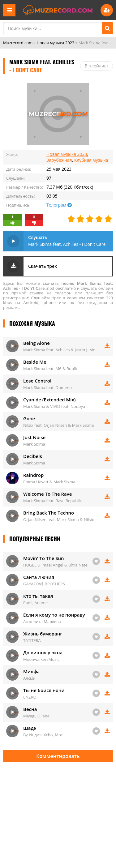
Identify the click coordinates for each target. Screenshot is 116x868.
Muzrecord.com (18, 43)
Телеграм (59, 205)
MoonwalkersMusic (41, 659)
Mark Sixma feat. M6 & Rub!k (50, 369)
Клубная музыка (91, 160)
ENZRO (30, 697)
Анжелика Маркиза (42, 622)
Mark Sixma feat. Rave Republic (52, 501)
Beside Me (35, 362)
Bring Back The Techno (49, 513)
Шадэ (30, 728)
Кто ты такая (38, 596)
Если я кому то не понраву (54, 615)
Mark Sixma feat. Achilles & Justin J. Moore (62, 350)
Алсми (29, 678)
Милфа (31, 671)
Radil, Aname (35, 603)
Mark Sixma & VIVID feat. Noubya (54, 406)
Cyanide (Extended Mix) (49, 400)
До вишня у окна (43, 652)
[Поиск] (107, 28)
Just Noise (34, 437)
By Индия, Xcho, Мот (43, 735)
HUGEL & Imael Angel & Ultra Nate (55, 565)
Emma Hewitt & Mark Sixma (49, 482)
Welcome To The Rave (47, 494)
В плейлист (97, 66)
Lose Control (37, 381)
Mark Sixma (34, 444)
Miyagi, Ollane (36, 716)
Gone (29, 418)
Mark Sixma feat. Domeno (47, 387)
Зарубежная (59, 160)
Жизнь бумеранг (43, 634)
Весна (30, 709)
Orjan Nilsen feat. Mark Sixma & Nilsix (59, 520)
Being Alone (37, 343)
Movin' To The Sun (44, 558)
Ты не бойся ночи (44, 690)
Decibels (33, 456)
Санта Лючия (39, 577)
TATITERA (32, 640)
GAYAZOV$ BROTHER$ (44, 584)
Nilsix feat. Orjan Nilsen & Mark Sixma (59, 425)
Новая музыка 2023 (55, 43)
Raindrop (33, 475)
